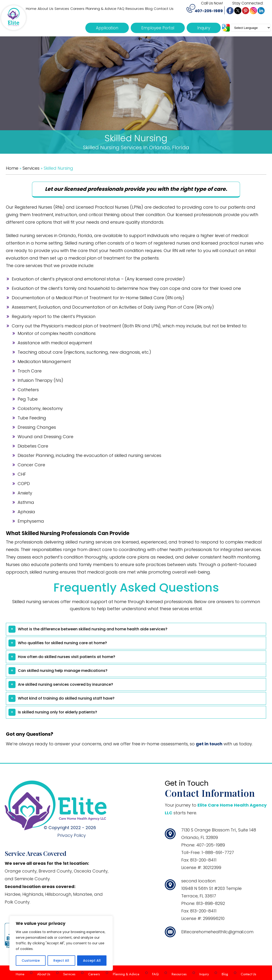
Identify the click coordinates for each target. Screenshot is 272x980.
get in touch (209, 744)
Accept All (92, 961)
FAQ (154, 973)
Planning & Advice (126, 973)
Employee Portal (158, 28)
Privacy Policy (72, 835)
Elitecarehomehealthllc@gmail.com (219, 932)
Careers (97, 973)
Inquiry (204, 28)
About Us (51, 973)
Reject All (61, 961)
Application (107, 28)
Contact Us (240, 973)
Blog (218, 973)
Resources (175, 973)
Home (12, 168)
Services (31, 168)
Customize (31, 961)
